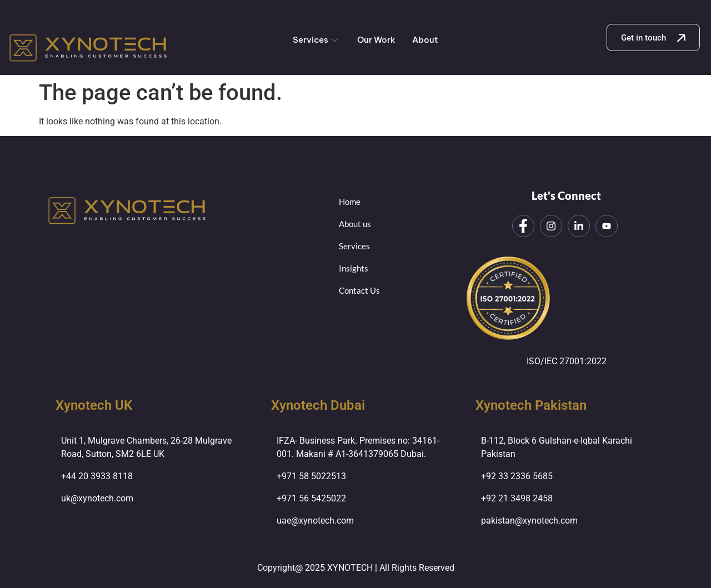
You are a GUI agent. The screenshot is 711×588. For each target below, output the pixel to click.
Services (317, 40)
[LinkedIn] (579, 226)
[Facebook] (523, 226)
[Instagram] (551, 226)
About (425, 40)
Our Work (376, 40)
